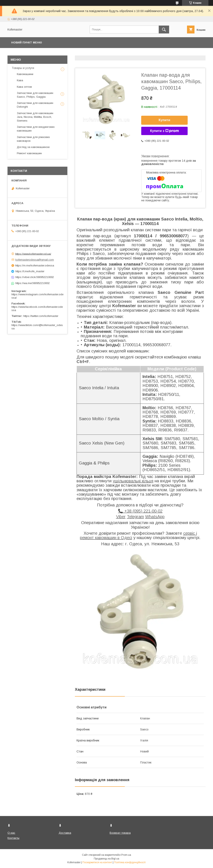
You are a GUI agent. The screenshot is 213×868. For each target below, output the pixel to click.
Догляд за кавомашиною (33, 147)
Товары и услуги (23, 68)
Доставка (65, 833)
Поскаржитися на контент (97, 862)
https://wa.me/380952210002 (33, 283)
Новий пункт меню (27, 42)
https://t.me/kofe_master (30, 271)
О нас (11, 833)
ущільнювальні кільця (133, 481)
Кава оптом (24, 87)
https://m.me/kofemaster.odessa (35, 265)
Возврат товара (120, 833)
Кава (20, 80)
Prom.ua (126, 855)
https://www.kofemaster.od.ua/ (33, 254)
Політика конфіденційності (130, 862)
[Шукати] (164, 30)
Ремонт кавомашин (29, 153)
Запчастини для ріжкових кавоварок (33, 139)
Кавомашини (25, 74)
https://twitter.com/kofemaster (41, 316)
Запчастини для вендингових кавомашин (36, 129)
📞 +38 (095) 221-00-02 (140, 511)
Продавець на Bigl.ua (106, 859)
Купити (165, 120)
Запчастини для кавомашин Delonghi (35, 105)
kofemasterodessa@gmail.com (35, 260)
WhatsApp (155, 517)
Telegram (135, 517)
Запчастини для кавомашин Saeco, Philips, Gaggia (35, 95)
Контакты (13, 838)
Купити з (164, 131)
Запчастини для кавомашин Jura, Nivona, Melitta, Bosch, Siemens (35, 117)
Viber (121, 517)
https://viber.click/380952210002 (35, 277)
